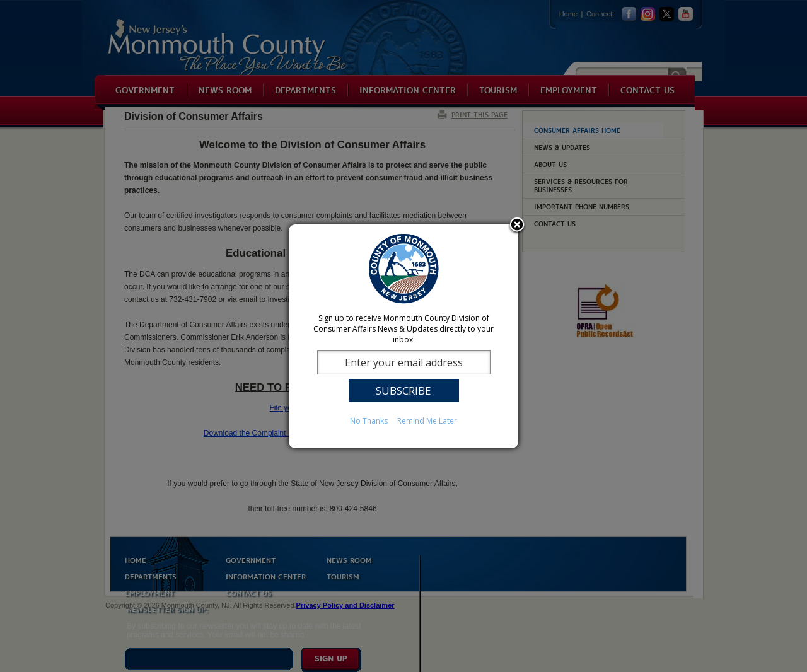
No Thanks (369, 421)
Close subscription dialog (517, 226)
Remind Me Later (427, 421)
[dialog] (403, 336)
